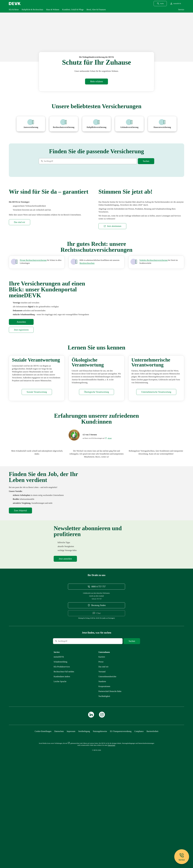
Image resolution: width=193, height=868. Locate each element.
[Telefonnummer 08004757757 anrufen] (96, 684)
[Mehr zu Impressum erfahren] (71, 828)
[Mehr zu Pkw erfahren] (31, 124)
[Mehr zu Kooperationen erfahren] (104, 783)
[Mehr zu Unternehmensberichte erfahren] (107, 774)
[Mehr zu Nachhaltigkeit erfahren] (104, 793)
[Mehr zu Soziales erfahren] (37, 478)
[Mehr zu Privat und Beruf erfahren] (87, 317)
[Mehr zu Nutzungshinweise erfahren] (100, 828)
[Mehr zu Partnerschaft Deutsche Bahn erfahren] (110, 788)
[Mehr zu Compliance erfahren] (139, 828)
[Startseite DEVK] (15, 4)
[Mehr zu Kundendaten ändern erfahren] (62, 774)
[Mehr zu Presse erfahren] (101, 759)
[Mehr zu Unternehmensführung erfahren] (156, 478)
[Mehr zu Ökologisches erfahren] (96, 478)
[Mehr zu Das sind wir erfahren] (20, 276)
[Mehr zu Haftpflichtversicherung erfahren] (97, 124)
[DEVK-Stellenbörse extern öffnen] (20, 596)
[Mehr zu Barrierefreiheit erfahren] (152, 828)
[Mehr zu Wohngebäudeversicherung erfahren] (96, 81)
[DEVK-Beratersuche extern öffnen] (96, 702)
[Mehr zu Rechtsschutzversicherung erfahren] (64, 124)
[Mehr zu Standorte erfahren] (102, 779)
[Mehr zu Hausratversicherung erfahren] (162, 124)
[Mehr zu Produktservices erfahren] (62, 764)
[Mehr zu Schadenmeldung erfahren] (60, 759)
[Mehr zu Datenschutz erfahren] (59, 828)
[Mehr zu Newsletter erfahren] (65, 656)
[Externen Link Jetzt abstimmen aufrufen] (112, 280)
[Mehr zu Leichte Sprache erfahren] (60, 779)
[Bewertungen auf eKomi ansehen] (108, 524)
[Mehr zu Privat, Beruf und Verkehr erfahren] (33, 314)
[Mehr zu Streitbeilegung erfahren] (84, 828)
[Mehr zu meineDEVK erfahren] (59, 754)
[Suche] (56, 161)
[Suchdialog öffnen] (160, 4)
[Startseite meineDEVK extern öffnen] (175, 4)
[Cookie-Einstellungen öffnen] (43, 828)
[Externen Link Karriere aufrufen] (102, 754)
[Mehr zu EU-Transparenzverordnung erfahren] (121, 828)
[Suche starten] (146, 161)
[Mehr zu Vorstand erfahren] (102, 769)
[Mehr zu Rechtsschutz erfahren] (64, 769)
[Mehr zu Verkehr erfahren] (153, 314)
